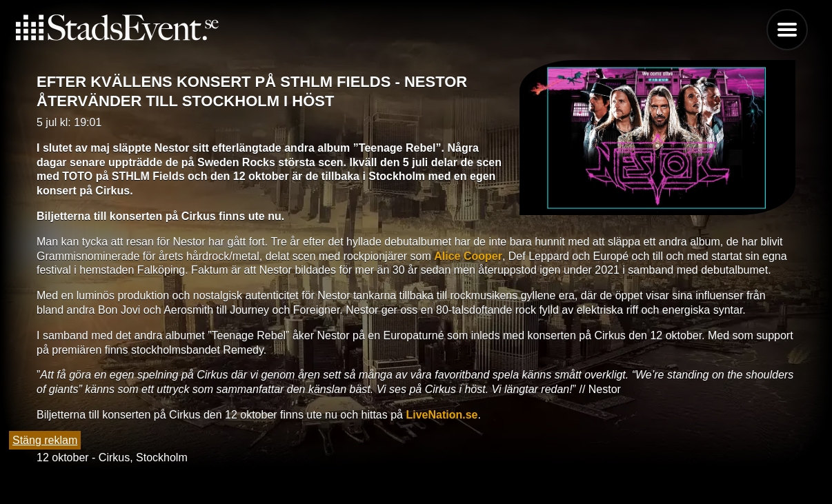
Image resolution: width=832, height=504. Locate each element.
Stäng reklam (45, 440)
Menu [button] (787, 30)
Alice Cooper (468, 256)
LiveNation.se (442, 415)
